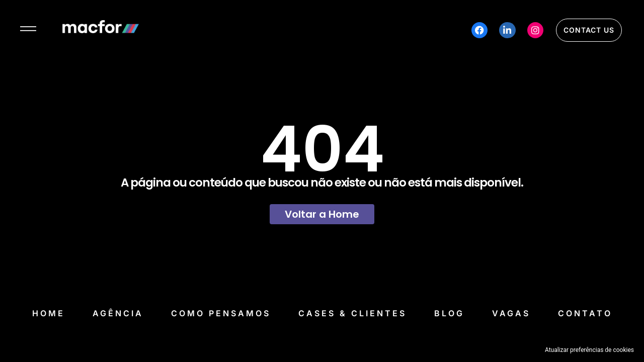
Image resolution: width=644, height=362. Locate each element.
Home (49, 313)
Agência (118, 313)
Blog (449, 313)
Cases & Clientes (352, 313)
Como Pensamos (221, 313)
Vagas (511, 313)
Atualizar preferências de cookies (589, 350)
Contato (585, 313)
